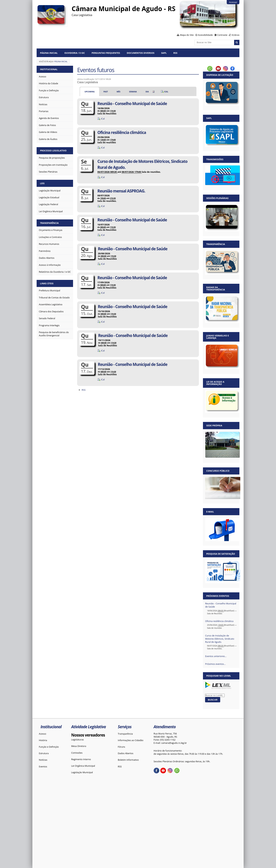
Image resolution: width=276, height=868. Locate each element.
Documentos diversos (141, 53)
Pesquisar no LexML (219, 676)
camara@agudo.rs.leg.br (174, 743)
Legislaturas (78, 740)
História (43, 740)
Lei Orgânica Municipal (83, 766)
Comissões (77, 753)
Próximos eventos (218, 596)
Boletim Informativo (128, 760)
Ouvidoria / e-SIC (75, 53)
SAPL (164, 53)
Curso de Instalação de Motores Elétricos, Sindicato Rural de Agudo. (220, 639)
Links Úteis (47, 283)
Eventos (43, 766)
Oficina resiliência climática (219, 621)
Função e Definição (49, 747)
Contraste (222, 35)
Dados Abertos (126, 753)
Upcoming (90, 92)
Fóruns (121, 747)
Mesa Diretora (79, 746)
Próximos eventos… (215, 664)
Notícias (43, 760)
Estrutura (44, 753)
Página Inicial (49, 53)
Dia (147, 92)
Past (106, 92)
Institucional (49, 69)
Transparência (49, 223)
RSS (175, 53)
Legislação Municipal (82, 772)
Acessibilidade (205, 35)
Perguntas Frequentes (106, 53)
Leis (42, 183)
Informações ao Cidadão (131, 740)
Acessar (233, 2)
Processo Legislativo (53, 151)
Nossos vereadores (88, 735)
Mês (119, 92)
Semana (133, 92)
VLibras (236, 35)
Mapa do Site (187, 35)
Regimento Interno (81, 759)
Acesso (43, 734)
